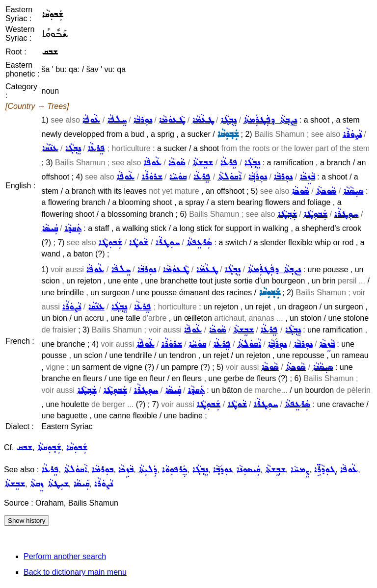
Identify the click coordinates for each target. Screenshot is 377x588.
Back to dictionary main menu (75, 572)
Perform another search (65, 556)
